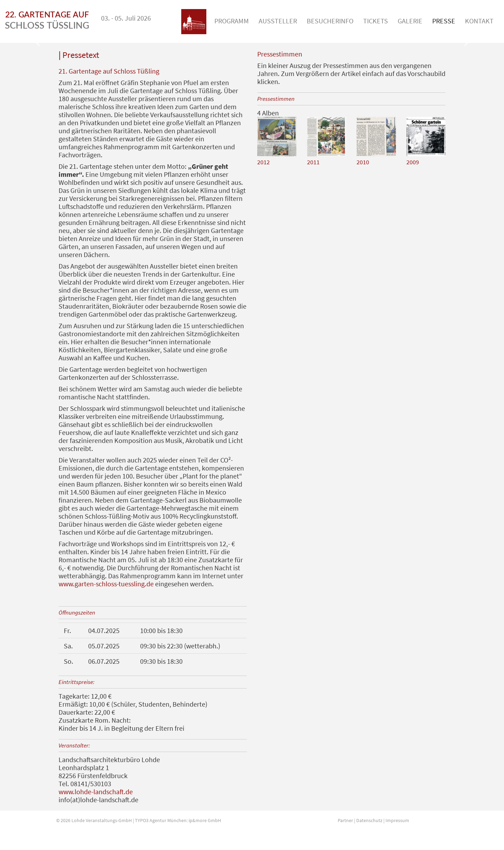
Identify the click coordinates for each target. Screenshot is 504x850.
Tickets (376, 21)
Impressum (397, 820)
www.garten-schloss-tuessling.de (106, 584)
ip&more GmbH (205, 820)
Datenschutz (369, 820)
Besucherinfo (330, 21)
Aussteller (278, 21)
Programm (232, 21)
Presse (444, 21)
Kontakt (479, 21)
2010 (363, 162)
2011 (313, 162)
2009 (413, 162)
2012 (264, 162)
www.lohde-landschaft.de (96, 792)
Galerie (410, 21)
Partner (345, 820)
